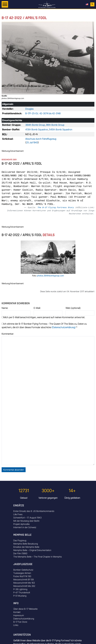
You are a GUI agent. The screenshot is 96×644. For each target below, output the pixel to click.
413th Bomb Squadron (37, 129)
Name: (5, 308)
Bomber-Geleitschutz (23, 570)
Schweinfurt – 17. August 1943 (27, 518)
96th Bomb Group (55, 125)
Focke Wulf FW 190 (22, 576)
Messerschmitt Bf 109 (23, 580)
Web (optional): (73, 308)
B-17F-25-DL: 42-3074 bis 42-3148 (43, 113)
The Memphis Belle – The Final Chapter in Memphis (38, 557)
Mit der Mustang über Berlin (26, 521)
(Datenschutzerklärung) (64, 327)
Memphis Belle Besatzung (26, 544)
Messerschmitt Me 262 (24, 586)
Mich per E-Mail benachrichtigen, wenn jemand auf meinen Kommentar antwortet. (43, 317)
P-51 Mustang (20, 596)
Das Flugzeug (20, 540)
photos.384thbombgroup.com (13, 98)
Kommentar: (8, 334)
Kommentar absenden (14, 470)
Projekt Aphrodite (21, 524)
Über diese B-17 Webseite (25, 609)
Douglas (29, 109)
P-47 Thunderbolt (22, 592)
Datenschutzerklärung (24, 619)
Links (16, 625)
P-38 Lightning (20, 589)
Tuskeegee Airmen (22, 573)
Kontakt (17, 612)
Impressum (19, 615)
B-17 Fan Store (20, 622)
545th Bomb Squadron (61, 129)
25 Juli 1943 (32, 142)
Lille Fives (18, 514)
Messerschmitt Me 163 (24, 583)
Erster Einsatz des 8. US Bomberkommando (34, 511)
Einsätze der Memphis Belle (26, 547)
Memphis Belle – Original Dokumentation (32, 550)
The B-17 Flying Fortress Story (56, 207)
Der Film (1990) (20, 553)
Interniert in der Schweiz (25, 527)
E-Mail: (37, 308)
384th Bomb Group (35, 125)
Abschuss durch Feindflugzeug (41, 139)
